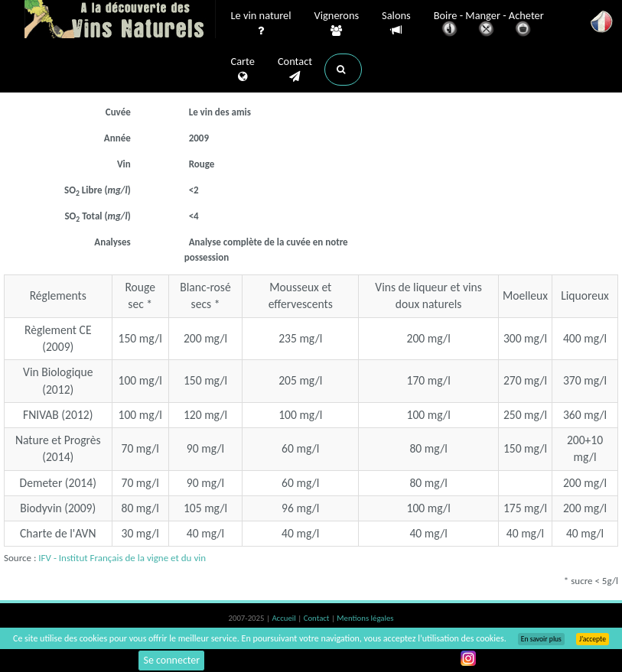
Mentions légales (365, 618)
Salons (396, 23)
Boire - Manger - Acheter (489, 25)
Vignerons (337, 24)
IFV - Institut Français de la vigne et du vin (122, 558)
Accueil (285, 618)
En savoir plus (541, 639)
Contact (295, 70)
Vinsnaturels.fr (120, 21)
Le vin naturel (261, 24)
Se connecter (171, 660)
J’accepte (593, 639)
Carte (243, 70)
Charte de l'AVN (58, 533)
